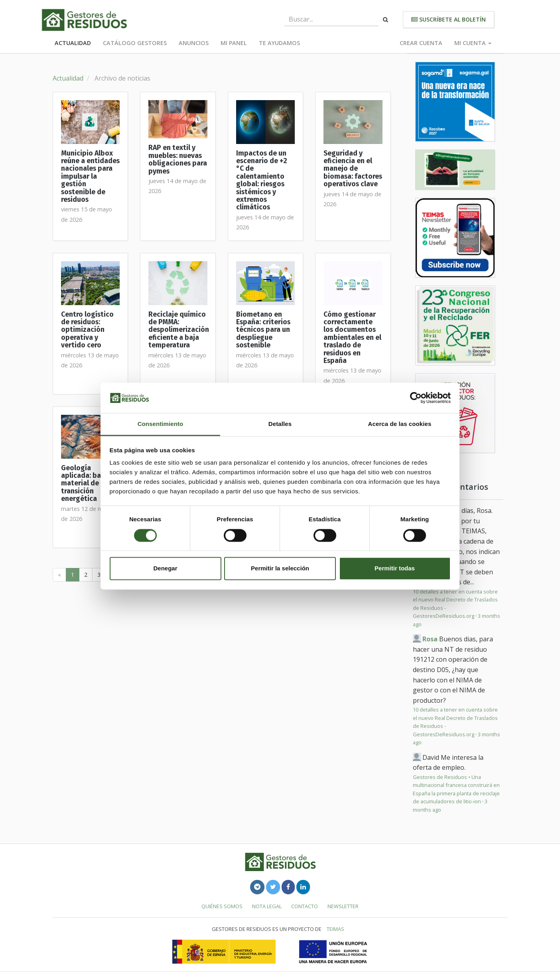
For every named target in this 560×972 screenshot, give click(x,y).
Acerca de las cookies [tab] (400, 424)
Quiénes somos (222, 906)
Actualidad (73, 43)
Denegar (165, 569)
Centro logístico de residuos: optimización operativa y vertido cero (87, 330)
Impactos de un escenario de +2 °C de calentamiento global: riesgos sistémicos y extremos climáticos (262, 180)
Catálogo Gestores (135, 43)
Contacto (305, 906)
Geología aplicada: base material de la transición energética (85, 483)
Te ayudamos (279, 43)
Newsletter (343, 906)
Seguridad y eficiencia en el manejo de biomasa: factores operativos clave (353, 169)
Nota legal (267, 906)
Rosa (430, 639)
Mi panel (234, 43)
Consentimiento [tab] (161, 424)
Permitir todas (395, 569)
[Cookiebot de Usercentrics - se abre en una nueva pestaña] (416, 398)
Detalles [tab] (280, 424)
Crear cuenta (421, 43)
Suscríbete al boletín (449, 19)
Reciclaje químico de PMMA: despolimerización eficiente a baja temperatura (179, 330)
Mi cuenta (473, 43)
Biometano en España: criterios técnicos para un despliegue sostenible (263, 330)
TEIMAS (335, 929)
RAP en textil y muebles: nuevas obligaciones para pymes (178, 159)
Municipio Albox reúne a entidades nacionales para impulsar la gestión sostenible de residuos (90, 176)
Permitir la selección (280, 569)
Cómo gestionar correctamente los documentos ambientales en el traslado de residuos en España (352, 338)
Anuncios (194, 43)
